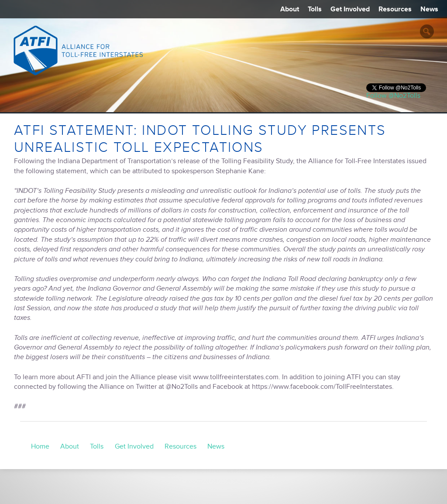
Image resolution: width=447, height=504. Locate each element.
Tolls (315, 9)
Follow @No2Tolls (393, 96)
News (429, 9)
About (290, 9)
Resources (395, 9)
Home (40, 446)
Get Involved (350, 9)
